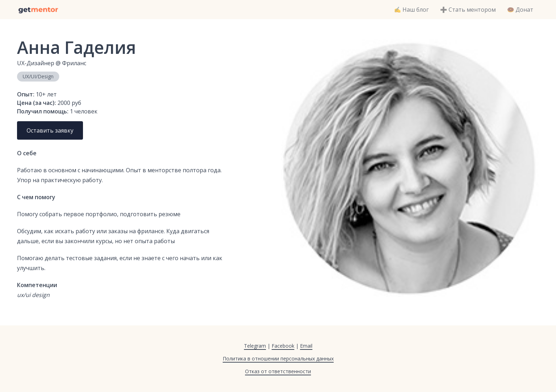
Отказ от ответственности (278, 371)
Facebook (283, 346)
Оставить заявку (50, 130)
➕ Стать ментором (468, 10)
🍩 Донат (520, 10)
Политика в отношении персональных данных (278, 359)
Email (306, 346)
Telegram (255, 346)
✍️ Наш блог (411, 10)
